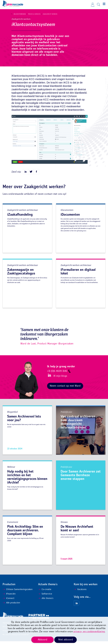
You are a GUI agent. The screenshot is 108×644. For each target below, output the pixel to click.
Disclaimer (6, 630)
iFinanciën (9, 597)
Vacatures (80, 592)
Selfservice (45, 597)
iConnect (8, 601)
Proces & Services (33, 14)
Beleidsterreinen (19, 14)
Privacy (5, 634)
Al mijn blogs (60, 379)
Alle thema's (46, 601)
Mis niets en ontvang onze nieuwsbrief (16, 638)
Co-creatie (45, 592)
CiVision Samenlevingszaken (18, 592)
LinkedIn (49, 378)
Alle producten (11, 606)
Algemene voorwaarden (11, 626)
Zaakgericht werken (49, 14)
